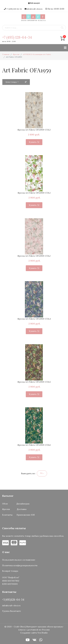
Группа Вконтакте (12, 611)
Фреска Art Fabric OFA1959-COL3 (34, 130)
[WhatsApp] (41, 640)
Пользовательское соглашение (19, 560)
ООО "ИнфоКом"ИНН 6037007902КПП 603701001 (11, 581)
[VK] (34, 640)
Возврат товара (10, 571)
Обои (5, 504)
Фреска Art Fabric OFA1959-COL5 (34, 382)
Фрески (6, 509)
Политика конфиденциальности (20, 565)
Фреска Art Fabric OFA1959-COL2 (34, 256)
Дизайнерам (23, 504)
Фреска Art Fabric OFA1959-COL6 (34, 445)
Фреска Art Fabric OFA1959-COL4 (34, 319)
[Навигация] (65, 48)
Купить (34, 142)
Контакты (7, 515)
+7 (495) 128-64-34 (14, 9)
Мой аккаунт (35, 3)
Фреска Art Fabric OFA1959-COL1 (34, 193)
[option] (34, 110)
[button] (42, 473)
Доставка (22, 509)
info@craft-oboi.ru (35, 9)
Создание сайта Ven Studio (34, 633)
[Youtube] (28, 640)
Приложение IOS (26, 515)
